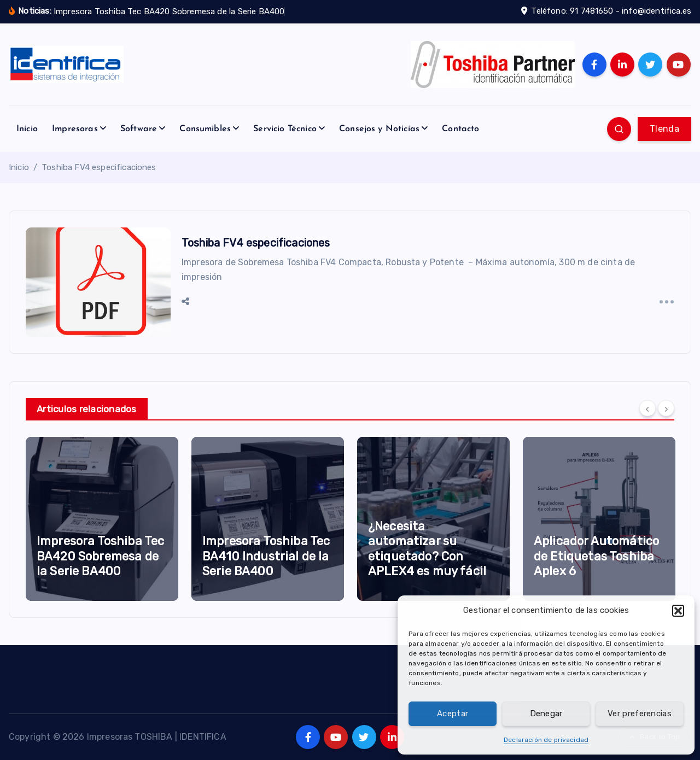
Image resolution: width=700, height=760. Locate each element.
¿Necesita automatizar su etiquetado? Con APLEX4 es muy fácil (427, 549)
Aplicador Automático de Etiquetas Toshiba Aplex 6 (596, 556)
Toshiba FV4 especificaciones (99, 167)
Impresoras (75, 129)
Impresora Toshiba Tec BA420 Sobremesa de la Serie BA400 (100, 556)
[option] (102, 519)
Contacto (460, 129)
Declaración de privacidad (546, 740)
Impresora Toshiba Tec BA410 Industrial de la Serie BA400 (266, 556)
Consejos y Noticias (379, 129)
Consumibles (205, 129)
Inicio (27, 129)
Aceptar (453, 714)
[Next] (666, 408)
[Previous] (647, 408)
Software (139, 129)
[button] (678, 611)
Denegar (546, 714)
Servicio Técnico (285, 129)
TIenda (664, 129)
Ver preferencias (640, 714)
